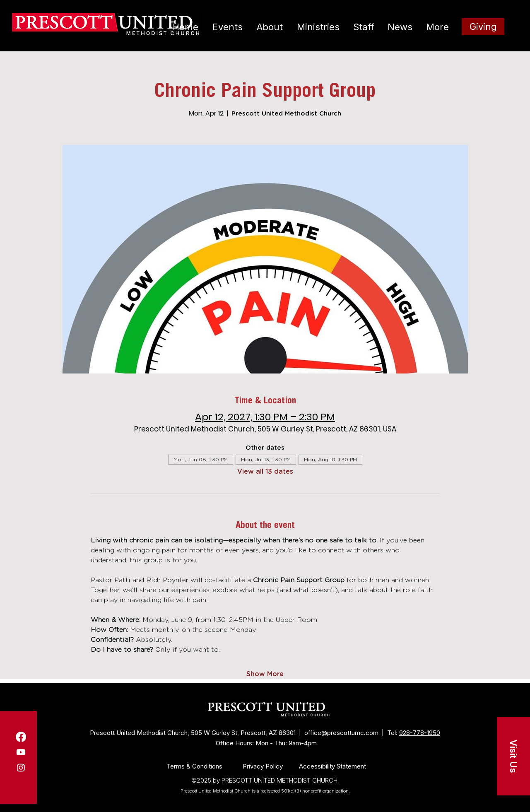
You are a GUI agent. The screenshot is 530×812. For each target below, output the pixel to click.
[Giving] (483, 27)
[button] (513, 756)
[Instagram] (21, 767)
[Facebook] (21, 737)
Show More (265, 674)
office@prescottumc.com (341, 733)
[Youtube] (21, 752)
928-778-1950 (420, 733)
